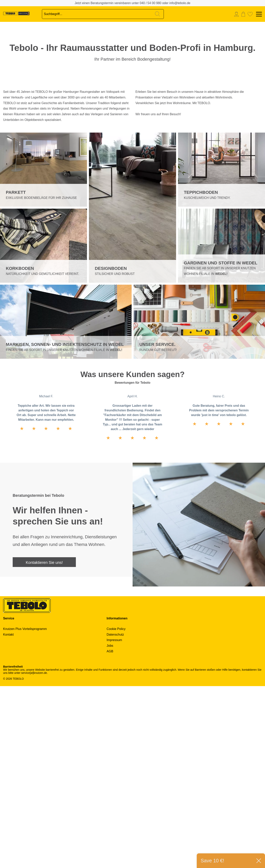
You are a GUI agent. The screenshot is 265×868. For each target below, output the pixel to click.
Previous (129, 191)
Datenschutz (115, 816)
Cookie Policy (116, 811)
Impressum (114, 822)
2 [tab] (6, 128)
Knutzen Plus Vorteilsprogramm (25, 811)
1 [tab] (6, 119)
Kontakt (8, 816)
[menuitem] (237, 14)
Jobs (110, 828)
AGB (110, 833)
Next (136, 191)
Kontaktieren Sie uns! (44, 744)
